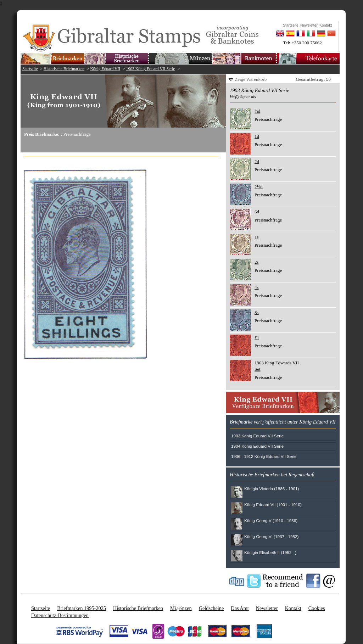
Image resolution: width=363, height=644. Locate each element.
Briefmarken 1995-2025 (82, 608)
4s (257, 287)
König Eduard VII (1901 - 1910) (273, 505)
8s (257, 312)
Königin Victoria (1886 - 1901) (272, 489)
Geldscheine (211, 608)
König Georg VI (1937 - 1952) (271, 536)
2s (257, 262)
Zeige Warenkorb (251, 79)
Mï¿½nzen (181, 608)
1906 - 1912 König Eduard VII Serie (264, 456)
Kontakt (293, 608)
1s (257, 237)
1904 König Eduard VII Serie (257, 446)
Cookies (317, 608)
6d (257, 212)
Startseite (30, 69)
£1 (257, 338)
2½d (259, 187)
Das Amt (240, 608)
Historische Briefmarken (64, 69)
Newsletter (267, 608)
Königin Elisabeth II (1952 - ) (270, 552)
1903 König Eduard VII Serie (151, 69)
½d (257, 111)
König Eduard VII (105, 69)
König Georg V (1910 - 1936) (271, 520)
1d (257, 136)
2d (257, 161)
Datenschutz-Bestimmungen (60, 615)
